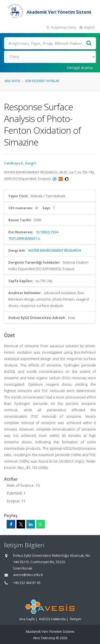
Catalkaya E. (14, 163)
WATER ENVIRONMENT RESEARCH (55, 250)
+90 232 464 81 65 (27, 583)
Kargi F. (31, 163)
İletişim (75, 619)
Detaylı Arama (80, 68)
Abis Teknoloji (44, 638)
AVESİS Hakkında (52, 619)
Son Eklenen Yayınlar (42, 81)
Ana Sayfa (12, 81)
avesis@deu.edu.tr (28, 575)
